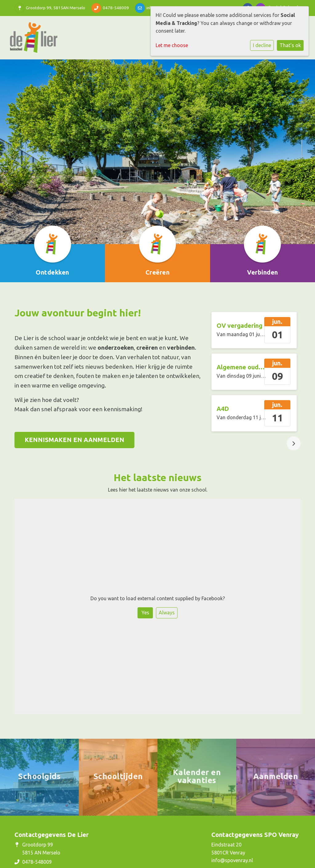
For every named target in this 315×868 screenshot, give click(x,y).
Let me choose (172, 45)
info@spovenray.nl (232, 860)
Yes (145, 613)
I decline (262, 45)
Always (167, 613)
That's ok (290, 45)
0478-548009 (116, 8)
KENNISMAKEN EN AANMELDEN (74, 440)
